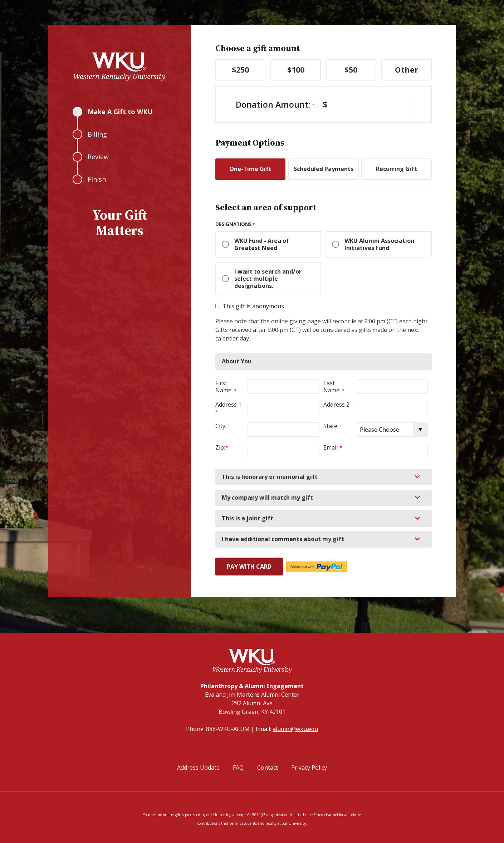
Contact (268, 768)
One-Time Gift (250, 169)
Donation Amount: (275, 104)
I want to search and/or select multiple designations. (268, 279)
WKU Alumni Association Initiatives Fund (379, 244)
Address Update (198, 768)
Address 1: (230, 407)
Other (407, 70)
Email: (333, 447)
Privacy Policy (309, 768)
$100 (296, 70)
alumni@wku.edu (295, 729)
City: (222, 426)
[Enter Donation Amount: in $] (364, 104)
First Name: (226, 387)
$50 (351, 70)
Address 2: (337, 405)
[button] (324, 477)
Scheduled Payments (324, 169)
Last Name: (334, 387)
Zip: (222, 447)
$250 (240, 70)
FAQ (238, 768)
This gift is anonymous (253, 306)
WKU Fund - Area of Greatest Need (262, 244)
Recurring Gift (397, 169)
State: (332, 426)
